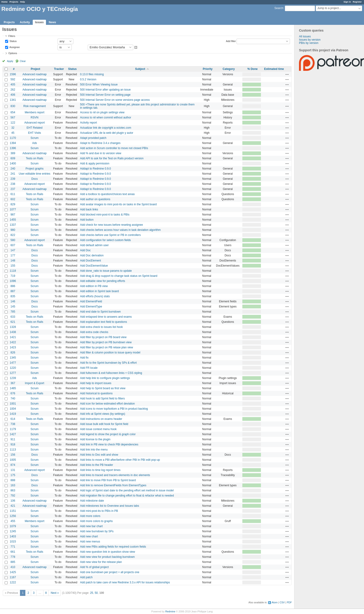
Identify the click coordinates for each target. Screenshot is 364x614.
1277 (13, 373)
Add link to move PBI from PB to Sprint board (108, 480)
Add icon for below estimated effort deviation (107, 404)
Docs (34, 179)
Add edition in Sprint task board (99, 291)
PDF (289, 602)
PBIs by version (309, 43)
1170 (13, 138)
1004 (13, 409)
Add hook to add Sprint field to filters (102, 398)
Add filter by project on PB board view (103, 337)
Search (279, 8)
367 (13, 383)
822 (13, 235)
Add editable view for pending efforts (103, 281)
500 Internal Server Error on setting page (105, 95)
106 (13, 501)
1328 (13, 327)
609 (13, 158)
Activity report (89, 123)
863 (13, 490)
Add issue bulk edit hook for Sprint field (104, 424)
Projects (14, 2)
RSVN (34, 118)
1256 (13, 516)
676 (13, 393)
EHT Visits (35, 133)
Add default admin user (94, 245)
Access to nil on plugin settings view (102, 112)
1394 (13, 143)
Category (229, 69)
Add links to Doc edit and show (99, 455)
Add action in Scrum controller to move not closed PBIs (114, 148)
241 (13, 174)
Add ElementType (91, 307)
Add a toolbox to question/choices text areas (107, 194)
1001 (13, 404)
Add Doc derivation (92, 255)
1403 (13, 536)
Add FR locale (89, 368)
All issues (305, 36)
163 (13, 485)
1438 (13, 332)
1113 (13, 450)
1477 (13, 363)
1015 (13, 542)
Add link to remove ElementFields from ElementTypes (113, 485)
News (52, 22)
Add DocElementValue (94, 266)
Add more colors (90, 516)
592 (13, 79)
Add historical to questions (96, 393)
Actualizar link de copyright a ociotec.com (106, 128)
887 (13, 291)
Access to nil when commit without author (106, 118)
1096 (13, 281)
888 (13, 480)
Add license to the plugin (95, 439)
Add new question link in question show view (108, 552)
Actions (287, 74)
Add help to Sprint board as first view (103, 388)
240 (13, 169)
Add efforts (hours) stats (95, 296)
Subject (140, 69)
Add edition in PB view (94, 286)
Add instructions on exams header (101, 419)
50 (96, 593)
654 (13, 112)
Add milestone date (92, 501)
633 (13, 317)
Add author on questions (95, 199)
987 (13, 215)
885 (13, 562)
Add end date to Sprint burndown (100, 312)
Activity (25, 22)
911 (13, 439)
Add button (87, 220)
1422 (13, 342)
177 (13, 255)
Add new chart (89, 536)
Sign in (347, 2)
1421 (13, 337)
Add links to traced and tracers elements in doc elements (115, 475)
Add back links (89, 209)
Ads (34, 143)
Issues (39, 22)
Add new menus (90, 542)
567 (13, 118)
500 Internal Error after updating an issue (105, 90)
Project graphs (34, 169)
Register (357, 2)
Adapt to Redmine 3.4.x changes (100, 143)
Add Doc (85, 250)
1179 (13, 429)
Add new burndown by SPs (97, 531)
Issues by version (310, 40)
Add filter (231, 41)
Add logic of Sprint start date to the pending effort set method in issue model (127, 490)
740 (13, 398)
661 (13, 552)
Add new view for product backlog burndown (107, 557)
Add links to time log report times (100, 470)
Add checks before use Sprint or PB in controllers (110, 235)
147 (13, 250)
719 (13, 276)
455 (13, 521)
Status (13, 41)
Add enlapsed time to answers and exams (106, 317)
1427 (13, 434)
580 (13, 240)
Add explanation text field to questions (104, 322)
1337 (13, 225)
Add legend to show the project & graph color (108, 434)
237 (13, 189)
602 (13, 199)
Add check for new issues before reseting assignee (112, 225)
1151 (13, 511)
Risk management (34, 106)
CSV (282, 602)
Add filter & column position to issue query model (110, 353)
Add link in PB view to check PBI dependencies (109, 444)
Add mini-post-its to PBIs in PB (99, 511)
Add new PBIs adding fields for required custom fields (113, 547)
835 (13, 296)
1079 (13, 526)
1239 (13, 378)
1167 (13, 577)
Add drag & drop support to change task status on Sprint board (119, 276)
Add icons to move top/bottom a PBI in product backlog (114, 409)
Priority (208, 69)
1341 (13, 100)
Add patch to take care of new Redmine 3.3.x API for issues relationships (125, 582)
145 (13, 307)
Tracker (59, 69)
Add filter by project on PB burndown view (106, 342)
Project (35, 69)
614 (13, 419)
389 (13, 153)
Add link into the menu (94, 450)
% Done (253, 69)
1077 (13, 209)
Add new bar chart (91, 526)
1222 (13, 582)
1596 (13, 74)
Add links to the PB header (97, 465)
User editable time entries (35, 174)
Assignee (14, 47)
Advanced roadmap (35, 74)
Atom (275, 602)
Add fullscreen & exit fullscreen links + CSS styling (111, 373)
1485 (13, 388)
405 (13, 85)
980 (13, 230)
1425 (13, 572)
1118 (13, 271)
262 (13, 90)
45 (13, 133)
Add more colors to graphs (96, 521)
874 (13, 465)
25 (92, 593)
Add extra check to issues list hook (101, 327)
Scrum (34, 138)
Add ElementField (91, 301)
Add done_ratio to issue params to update (106, 271)
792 (13, 496)
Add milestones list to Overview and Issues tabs (110, 506)
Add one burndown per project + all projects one (110, 572)
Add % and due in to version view (101, 153)
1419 (13, 414)
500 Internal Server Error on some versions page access (115, 100)
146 (13, 301)
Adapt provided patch (93, 138)
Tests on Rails (34, 158)
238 (13, 184)
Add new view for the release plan (101, 562)
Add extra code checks (94, 332)
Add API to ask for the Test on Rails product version (112, 158)
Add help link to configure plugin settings (105, 378)
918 (13, 444)
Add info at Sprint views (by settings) (103, 414)
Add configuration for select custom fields (106, 240)
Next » (55, 593)
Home (5, 2)
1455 (13, 220)
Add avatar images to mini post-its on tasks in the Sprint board (118, 204)
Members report (34, 112)
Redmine (170, 611)
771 (13, 547)
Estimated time (274, 69)
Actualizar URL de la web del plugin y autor (107, 133)
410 (13, 567)
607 (13, 245)
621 (13, 322)
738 (13, 424)
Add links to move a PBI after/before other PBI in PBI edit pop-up (120, 460)
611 (13, 194)
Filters (12, 36)
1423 (13, 347)
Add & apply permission (95, 163)
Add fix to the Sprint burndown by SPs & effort (108, 363)
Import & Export (34, 383)
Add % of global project (94, 567)
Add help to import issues (96, 383)
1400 (13, 163)
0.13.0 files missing (92, 74)
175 (13, 475)
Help (23, 2)
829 (13, 204)
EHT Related (34, 128)
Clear (23, 61)
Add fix (84, 358)
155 (13, 266)
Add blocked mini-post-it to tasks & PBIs (105, 215)
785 (13, 312)
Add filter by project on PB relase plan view (107, 347)
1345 (13, 358)
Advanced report (35, 123)
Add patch (86, 577)
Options (13, 53)
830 (13, 106)
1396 (13, 148)
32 (13, 128)
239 (13, 179)
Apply (10, 61)
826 (13, 353)
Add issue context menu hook (98, 429)
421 (13, 506)
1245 (13, 531)
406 (13, 95)
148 (13, 261)
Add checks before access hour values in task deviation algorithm (120, 230)
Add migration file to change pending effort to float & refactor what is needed (127, 496)
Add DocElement (91, 261)
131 (13, 470)
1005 (13, 460)
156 (13, 455)
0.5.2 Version (88, 79)
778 (13, 557)
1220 (13, 368)
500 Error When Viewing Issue (99, 85)
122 (13, 123)
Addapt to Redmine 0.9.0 (96, 169)
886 (13, 286)
